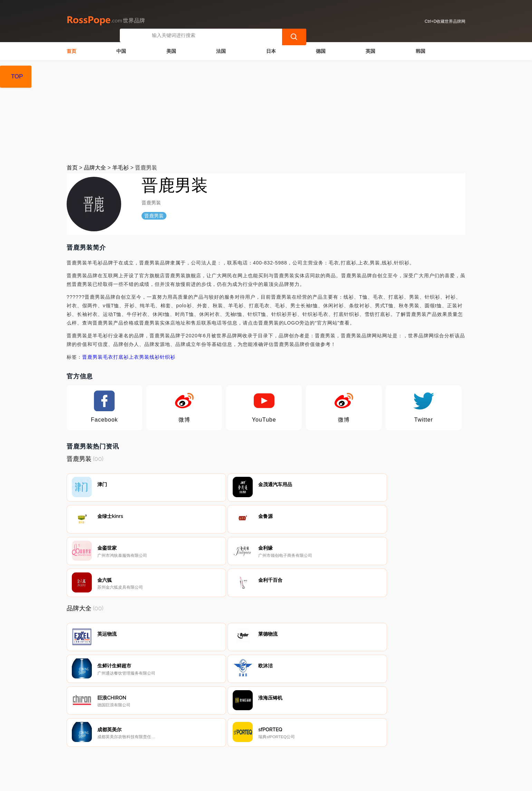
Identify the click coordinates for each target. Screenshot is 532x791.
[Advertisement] (266, 111)
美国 (171, 50)
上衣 (134, 356)
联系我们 (152, 755)
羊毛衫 (120, 167)
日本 (271, 50)
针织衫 (168, 356)
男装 (144, 356)
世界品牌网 (197, 781)
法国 (221, 50)
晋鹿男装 (93, 356)
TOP (17, 76)
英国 (370, 50)
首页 (71, 50)
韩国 (420, 50)
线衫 (155, 356)
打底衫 (121, 356)
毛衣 (108, 356)
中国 (121, 50)
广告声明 (222, 755)
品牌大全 (95, 167)
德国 (321, 50)
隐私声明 (187, 755)
